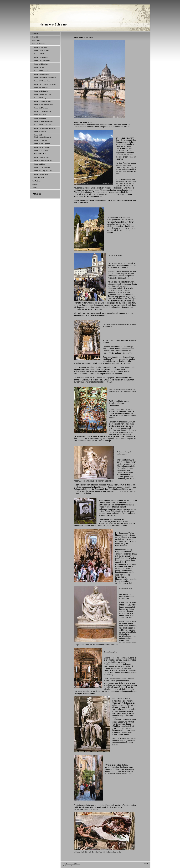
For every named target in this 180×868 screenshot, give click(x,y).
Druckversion (69, 864)
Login (146, 864)
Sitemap (78, 864)
